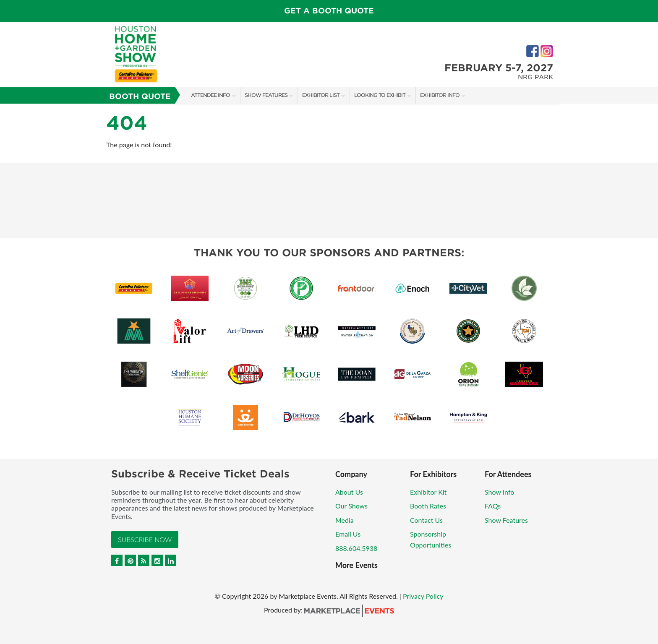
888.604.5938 (356, 548)
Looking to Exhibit (380, 95)
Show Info (499, 492)
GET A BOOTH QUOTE (329, 11)
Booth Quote (140, 96)
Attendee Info (210, 95)
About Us (349, 492)
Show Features (266, 95)
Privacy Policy (423, 596)
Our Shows (351, 506)
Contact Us (426, 520)
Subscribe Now (145, 539)
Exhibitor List (321, 95)
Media (345, 520)
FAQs (493, 506)
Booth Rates (428, 506)
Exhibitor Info (440, 95)
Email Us (348, 534)
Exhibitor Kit (428, 492)
